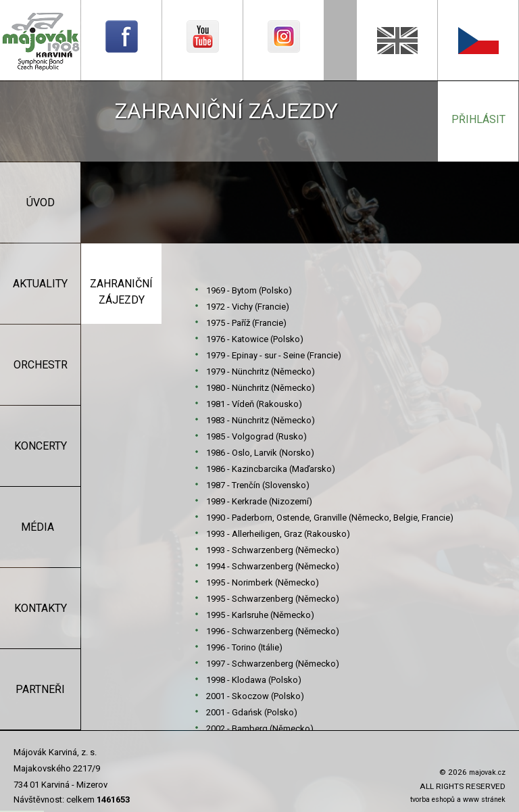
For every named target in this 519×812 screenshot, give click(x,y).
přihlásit (478, 119)
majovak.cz (487, 772)
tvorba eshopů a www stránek (458, 799)
